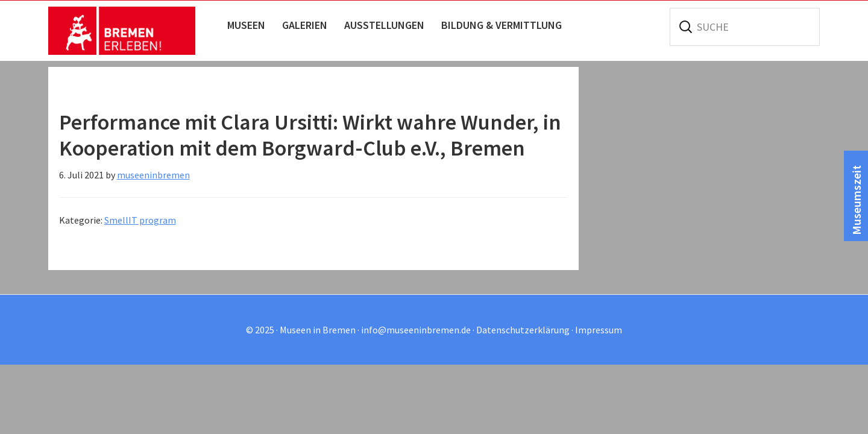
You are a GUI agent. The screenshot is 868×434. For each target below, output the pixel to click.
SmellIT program (140, 220)
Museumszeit (856, 200)
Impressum (599, 330)
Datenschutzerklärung (523, 330)
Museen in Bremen (134, 31)
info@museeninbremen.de (416, 330)
